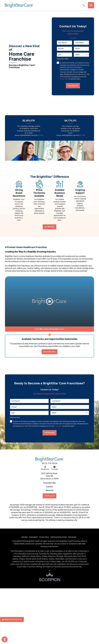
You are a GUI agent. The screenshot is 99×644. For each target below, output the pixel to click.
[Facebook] (45, 468)
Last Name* (80, 43)
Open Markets (50, 352)
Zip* (60, 55)
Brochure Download (12, 619)
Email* (78, 49)
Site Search (72, 537)
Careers (50, 487)
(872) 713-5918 (49, 463)
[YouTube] (54, 468)
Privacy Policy (64, 79)
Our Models (50, 227)
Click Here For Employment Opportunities (49, 394)
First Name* (63, 43)
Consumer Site (49, 483)
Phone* (61, 49)
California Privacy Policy (59, 537)
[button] (91, 5)
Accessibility (33, 537)
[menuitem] (49, 483)
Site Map (25, 537)
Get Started (73, 86)
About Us (49, 490)
